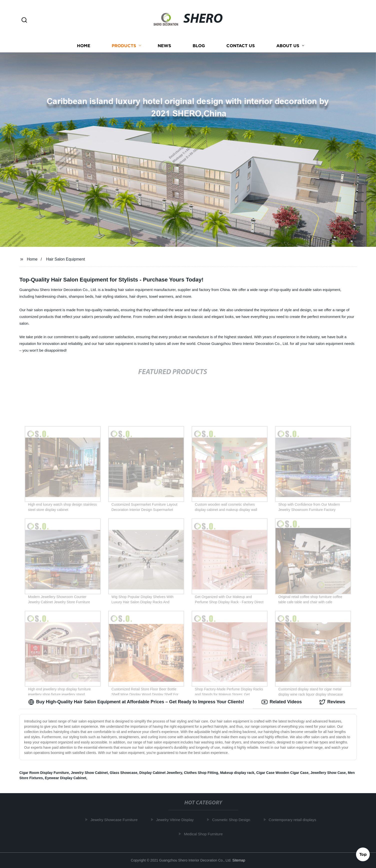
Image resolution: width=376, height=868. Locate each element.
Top (363, 855)
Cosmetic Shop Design (233, 820)
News (164, 46)
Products (124, 46)
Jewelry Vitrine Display (177, 820)
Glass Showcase (124, 773)
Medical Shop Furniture (205, 834)
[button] (24, 20)
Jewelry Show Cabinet (89, 773)
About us (288, 46)
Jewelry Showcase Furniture (116, 820)
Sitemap (239, 860)
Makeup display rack (237, 773)
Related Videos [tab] (282, 702)
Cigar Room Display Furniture (44, 773)
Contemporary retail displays (294, 820)
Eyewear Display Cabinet (65, 778)
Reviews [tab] (332, 702)
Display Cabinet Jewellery (161, 773)
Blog (199, 46)
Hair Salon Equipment (65, 259)
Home (84, 46)
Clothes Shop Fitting (201, 773)
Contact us (241, 46)
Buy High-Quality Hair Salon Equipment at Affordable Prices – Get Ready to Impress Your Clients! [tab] (136, 702)
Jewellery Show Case (328, 773)
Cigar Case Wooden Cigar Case (282, 773)
